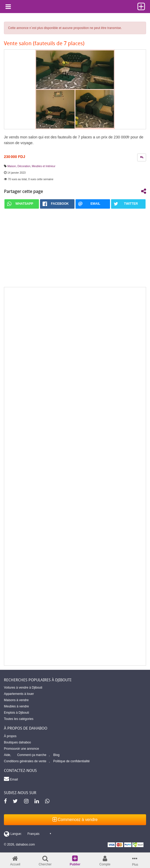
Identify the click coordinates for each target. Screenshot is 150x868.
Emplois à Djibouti (16, 713)
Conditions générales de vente (25, 761)
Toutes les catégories (19, 719)
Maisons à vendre (16, 700)
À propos (10, 736)
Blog (56, 755)
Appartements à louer (19, 694)
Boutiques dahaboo (17, 742)
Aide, (7, 755)
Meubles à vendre (16, 706)
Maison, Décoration (19, 166)
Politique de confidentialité (71, 761)
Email (11, 779)
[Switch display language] (27, 834)
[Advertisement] (75, 476)
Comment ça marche (32, 755)
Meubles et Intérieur (44, 166)
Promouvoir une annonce (21, 749)
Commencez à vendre (75, 820)
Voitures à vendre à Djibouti (23, 688)
